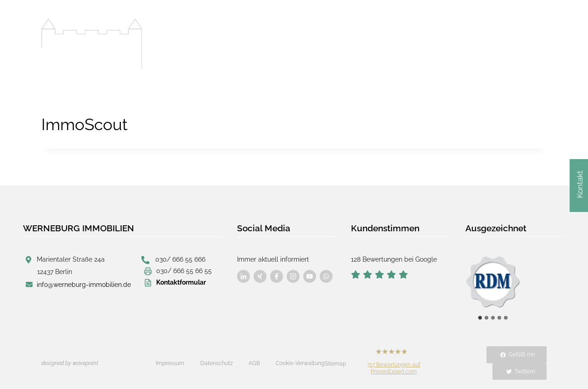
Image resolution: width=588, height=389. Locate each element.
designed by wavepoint (70, 363)
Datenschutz (217, 363)
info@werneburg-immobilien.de (84, 285)
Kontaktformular (181, 282)
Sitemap (335, 364)
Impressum (170, 363)
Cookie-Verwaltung (300, 363)
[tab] (480, 318)
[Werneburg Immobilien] (92, 44)
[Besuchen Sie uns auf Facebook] (243, 276)
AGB (254, 363)
